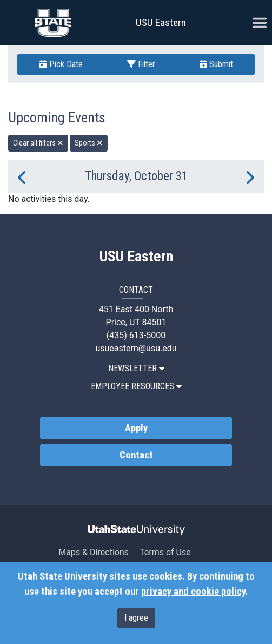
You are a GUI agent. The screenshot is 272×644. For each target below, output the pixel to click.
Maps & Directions (94, 552)
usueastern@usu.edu (136, 348)
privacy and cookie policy (193, 592)
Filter (141, 64)
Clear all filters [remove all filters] (38, 143)
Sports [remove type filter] (89, 143)
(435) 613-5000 (136, 335)
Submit (216, 64)
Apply (136, 428)
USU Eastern (161, 22)
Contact (136, 455)
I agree (136, 618)
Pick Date (61, 64)
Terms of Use (165, 552)
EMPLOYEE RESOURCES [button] (136, 386)
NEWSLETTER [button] (136, 368)
